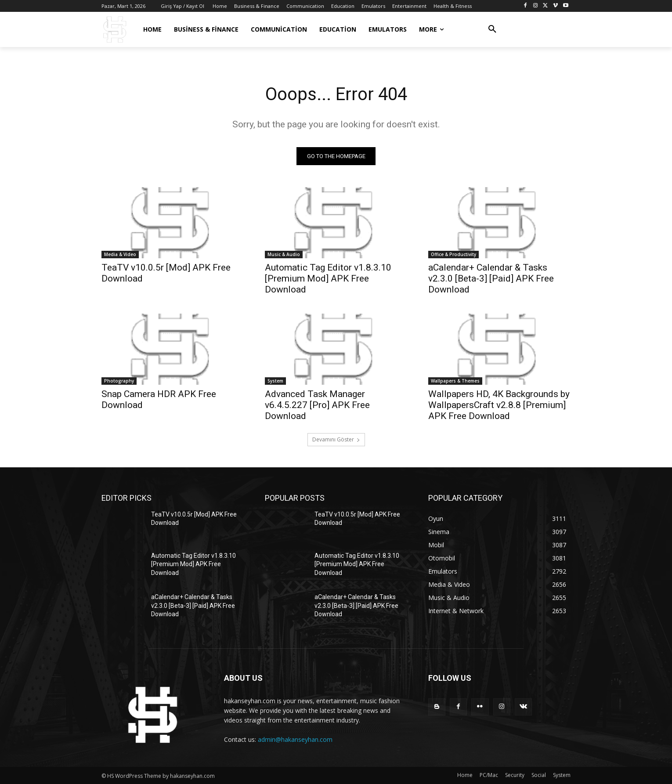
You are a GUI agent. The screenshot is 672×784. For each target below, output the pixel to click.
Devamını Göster (336, 439)
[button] (492, 29)
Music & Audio (284, 254)
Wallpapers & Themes (455, 381)
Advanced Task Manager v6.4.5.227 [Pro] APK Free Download (317, 405)
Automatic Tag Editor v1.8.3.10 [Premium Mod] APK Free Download (328, 278)
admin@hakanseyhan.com (295, 739)
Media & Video (120, 254)
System (275, 381)
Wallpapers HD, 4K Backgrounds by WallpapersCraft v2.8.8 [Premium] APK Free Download (499, 405)
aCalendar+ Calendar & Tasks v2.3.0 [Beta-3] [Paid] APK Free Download (491, 278)
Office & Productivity (453, 254)
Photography (119, 381)
